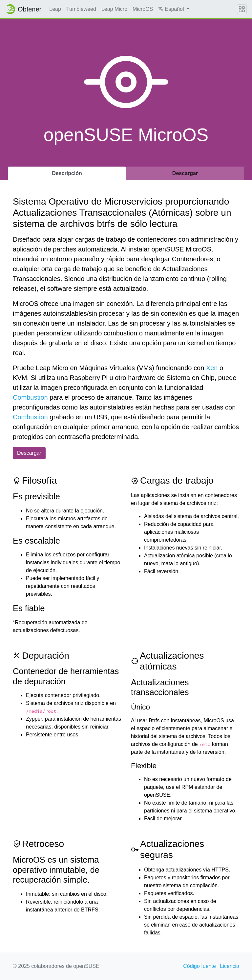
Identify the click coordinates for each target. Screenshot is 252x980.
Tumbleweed (81, 9)
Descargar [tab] (185, 173)
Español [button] (172, 9)
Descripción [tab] (67, 173)
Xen (212, 368)
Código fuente (199, 966)
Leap (55, 9)
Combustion (30, 397)
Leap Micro (114, 9)
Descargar (29, 453)
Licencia (230, 966)
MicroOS (143, 9)
